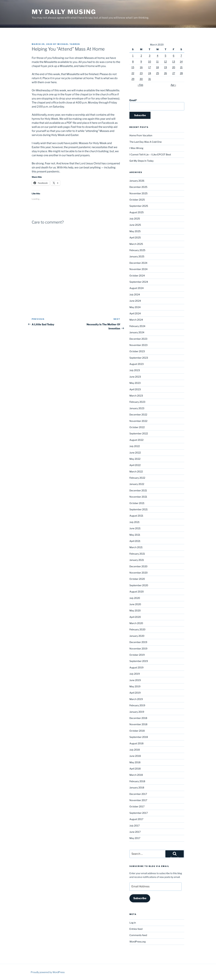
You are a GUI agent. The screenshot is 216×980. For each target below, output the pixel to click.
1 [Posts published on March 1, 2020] (133, 56)
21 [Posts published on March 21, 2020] (181, 67)
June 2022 (135, 453)
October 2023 (137, 351)
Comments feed (138, 935)
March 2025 (136, 244)
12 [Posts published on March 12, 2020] (165, 61)
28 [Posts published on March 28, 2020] (181, 73)
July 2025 (135, 219)
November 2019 (138, 649)
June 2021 (135, 528)
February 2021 (137, 554)
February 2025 (137, 250)
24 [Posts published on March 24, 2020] (150, 73)
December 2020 (138, 566)
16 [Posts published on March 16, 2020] (141, 67)
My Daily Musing (64, 12)
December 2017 (138, 794)
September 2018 (139, 737)
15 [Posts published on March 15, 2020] (133, 67)
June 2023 (135, 377)
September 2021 (139, 509)
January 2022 (137, 484)
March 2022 (136, 471)
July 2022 (135, 446)
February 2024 (137, 326)
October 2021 (137, 503)
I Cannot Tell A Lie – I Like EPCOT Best (150, 154)
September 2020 (139, 585)
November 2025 (138, 193)
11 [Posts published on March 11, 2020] (157, 61)
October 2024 (137, 276)
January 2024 (137, 332)
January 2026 (137, 181)
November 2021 (138, 497)
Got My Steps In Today (141, 161)
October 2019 (137, 655)
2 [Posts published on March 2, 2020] (141, 56)
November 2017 (138, 800)
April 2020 (135, 617)
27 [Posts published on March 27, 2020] (174, 73)
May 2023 (135, 383)
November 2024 (138, 269)
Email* (157, 105)
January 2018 (137, 787)
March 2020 (136, 623)
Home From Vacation (141, 135)
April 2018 (135, 769)
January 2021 (137, 560)
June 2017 (135, 832)
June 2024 (135, 301)
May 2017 (135, 838)
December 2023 (138, 339)
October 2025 (137, 200)
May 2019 (135, 686)
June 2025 (135, 225)
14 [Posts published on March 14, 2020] (181, 61)
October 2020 (137, 579)
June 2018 (135, 756)
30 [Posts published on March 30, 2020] (141, 79)
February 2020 (137, 629)
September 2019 (139, 661)
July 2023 (135, 370)
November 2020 (139, 573)
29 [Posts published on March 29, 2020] (133, 79)
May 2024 (135, 307)
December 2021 (138, 490)
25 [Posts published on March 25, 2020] (158, 73)
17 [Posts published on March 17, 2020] (150, 67)
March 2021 (136, 547)
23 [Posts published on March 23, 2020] (141, 73)
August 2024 (137, 288)
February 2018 (137, 781)
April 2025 (135, 237)
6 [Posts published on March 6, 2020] (174, 56)
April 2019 (135, 693)
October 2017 (137, 806)
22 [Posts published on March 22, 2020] (133, 73)
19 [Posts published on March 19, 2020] (166, 67)
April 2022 (135, 465)
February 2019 (137, 705)
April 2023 (135, 389)
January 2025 (137, 256)
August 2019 (136, 667)
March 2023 (136, 396)
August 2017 (136, 819)
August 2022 (136, 440)
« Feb (140, 85)
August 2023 (137, 364)
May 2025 (135, 231)
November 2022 (138, 421)
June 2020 (135, 604)
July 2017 (134, 826)
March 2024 (136, 320)
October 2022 (137, 427)
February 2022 (137, 478)
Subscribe (140, 898)
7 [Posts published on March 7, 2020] (181, 56)
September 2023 (139, 358)
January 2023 (137, 408)
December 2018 (138, 718)
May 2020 (135, 610)
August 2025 (137, 212)
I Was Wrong (136, 148)
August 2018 (136, 743)
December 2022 (138, 415)
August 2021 (136, 516)
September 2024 (139, 282)
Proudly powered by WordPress (48, 972)
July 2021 (134, 522)
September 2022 (139, 433)
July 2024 (135, 294)
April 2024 (135, 313)
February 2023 (137, 402)
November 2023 (138, 345)
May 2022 (135, 459)
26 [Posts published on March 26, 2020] (165, 73)
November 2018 (138, 724)
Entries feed (136, 929)
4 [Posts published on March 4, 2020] (158, 56)
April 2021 (135, 541)
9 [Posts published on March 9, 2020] (141, 61)
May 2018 (135, 762)
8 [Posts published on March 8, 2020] (133, 61)
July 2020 (135, 598)
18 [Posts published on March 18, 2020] (157, 67)
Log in (133, 923)
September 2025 (139, 206)
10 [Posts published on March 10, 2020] (150, 61)
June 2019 (135, 680)
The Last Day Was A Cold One (146, 142)
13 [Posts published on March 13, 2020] (174, 61)
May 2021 (135, 535)
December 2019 (138, 642)
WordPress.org (138, 942)
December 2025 (138, 187)
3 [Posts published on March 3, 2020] (150, 56)
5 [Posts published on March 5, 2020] (165, 56)
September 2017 (139, 813)
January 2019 (137, 712)
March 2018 (136, 775)
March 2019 (136, 699)
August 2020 (137, 592)
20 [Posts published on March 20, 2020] (174, 67)
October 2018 (137, 731)
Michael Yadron (69, 44)
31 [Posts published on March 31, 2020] (150, 79)
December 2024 (138, 263)
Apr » (173, 85)
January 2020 (137, 636)
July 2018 (135, 750)
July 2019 (135, 674)
